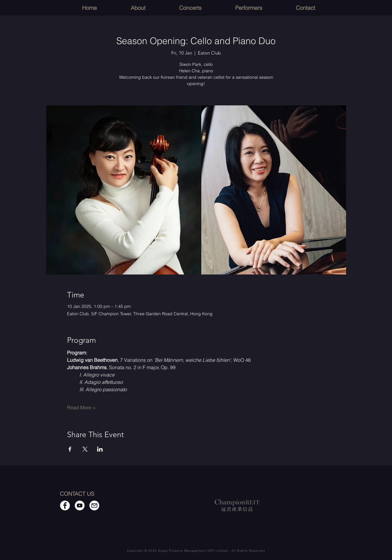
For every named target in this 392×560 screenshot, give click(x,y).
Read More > (81, 407)
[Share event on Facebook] (70, 449)
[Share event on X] (85, 449)
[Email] (94, 505)
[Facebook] (65, 505)
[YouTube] (80, 505)
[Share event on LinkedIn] (100, 449)
